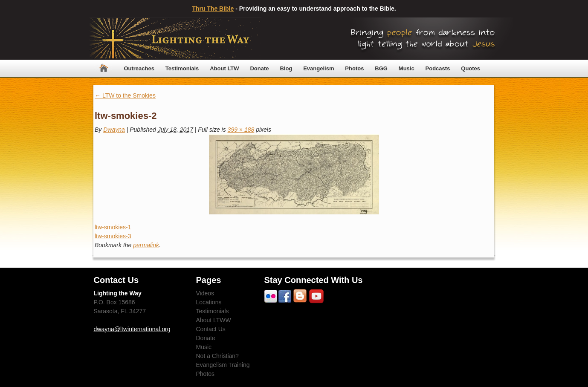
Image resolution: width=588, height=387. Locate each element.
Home (104, 68)
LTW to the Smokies (125, 95)
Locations (209, 302)
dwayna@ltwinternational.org (132, 329)
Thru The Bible (213, 9)
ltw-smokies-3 (113, 236)
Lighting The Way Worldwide (175, 39)
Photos (354, 68)
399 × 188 (241, 130)
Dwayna (114, 130)
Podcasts (438, 68)
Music (407, 68)
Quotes (471, 68)
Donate (259, 68)
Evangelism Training (223, 365)
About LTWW (214, 320)
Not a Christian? (217, 356)
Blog (286, 68)
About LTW (224, 68)
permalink (146, 245)
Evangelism (319, 68)
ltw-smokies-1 (113, 227)
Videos (205, 293)
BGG (381, 68)
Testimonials (182, 68)
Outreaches (139, 68)
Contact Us (211, 329)
